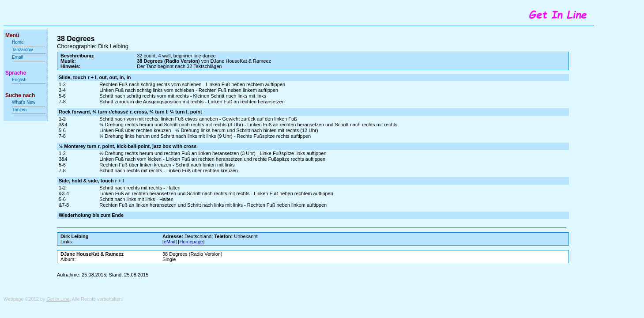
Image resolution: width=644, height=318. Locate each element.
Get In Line (58, 299)
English (19, 80)
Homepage (191, 242)
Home (18, 42)
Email (17, 57)
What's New (24, 102)
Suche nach (20, 95)
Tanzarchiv (23, 50)
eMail (169, 242)
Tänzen (19, 110)
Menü (12, 35)
